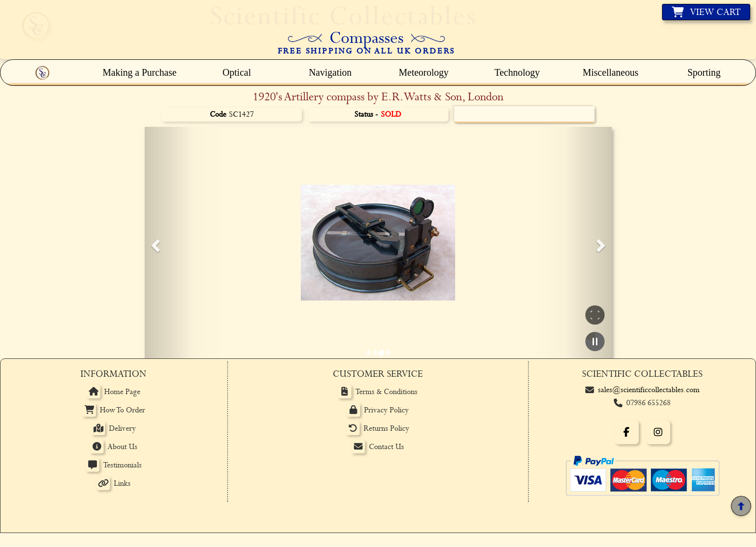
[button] (154, 243)
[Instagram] (658, 432)
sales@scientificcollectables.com (649, 390)
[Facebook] (627, 432)
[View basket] (706, 12)
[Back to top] (741, 506)
